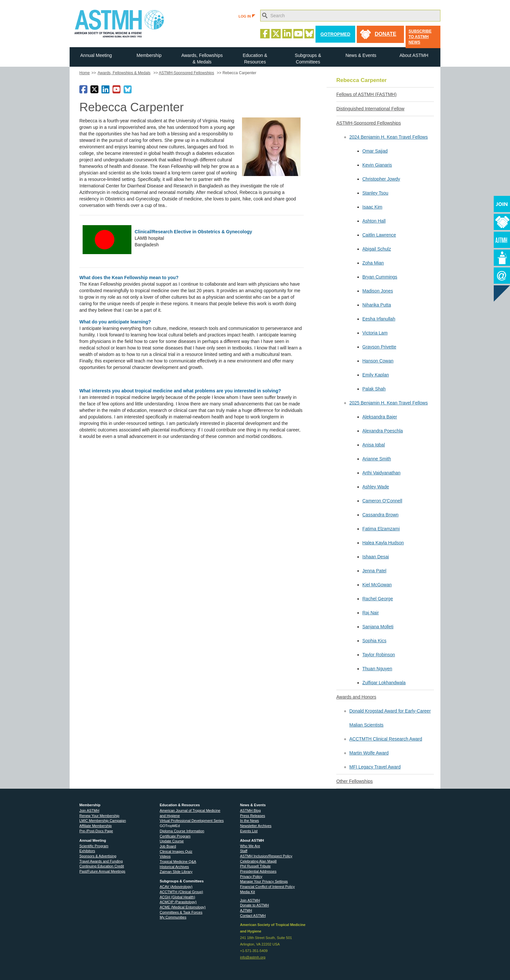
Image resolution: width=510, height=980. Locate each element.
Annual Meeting (96, 55)
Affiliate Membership (95, 826)
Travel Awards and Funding (101, 861)
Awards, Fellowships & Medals (202, 59)
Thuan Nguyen (377, 669)
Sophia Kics (374, 641)
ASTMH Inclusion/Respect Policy (266, 856)
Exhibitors (87, 851)
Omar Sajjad (375, 151)
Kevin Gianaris (377, 165)
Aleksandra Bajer (380, 417)
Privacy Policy (251, 877)
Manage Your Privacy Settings (264, 881)
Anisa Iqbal (374, 445)
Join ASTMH (89, 810)
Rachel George (378, 599)
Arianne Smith (377, 459)
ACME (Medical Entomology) (183, 907)
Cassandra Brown (380, 515)
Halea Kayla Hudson (383, 543)
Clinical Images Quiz (176, 851)
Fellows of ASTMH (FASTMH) (366, 94)
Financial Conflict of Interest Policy (267, 887)
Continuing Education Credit (102, 866)
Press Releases (253, 816)
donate (385, 34)
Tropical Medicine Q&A (178, 862)
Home (85, 73)
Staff (244, 851)
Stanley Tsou (375, 193)
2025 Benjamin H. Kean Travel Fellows (389, 403)
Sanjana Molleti (378, 627)
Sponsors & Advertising (98, 856)
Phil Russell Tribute (255, 866)
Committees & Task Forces (181, 912)
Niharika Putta (377, 305)
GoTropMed (335, 34)
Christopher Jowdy (381, 179)
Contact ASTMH (253, 916)
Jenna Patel (374, 571)
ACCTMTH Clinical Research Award (386, 739)
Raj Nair (371, 613)
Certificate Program (175, 836)
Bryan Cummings (380, 277)
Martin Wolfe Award (369, 753)
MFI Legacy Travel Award (375, 767)
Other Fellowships (355, 781)
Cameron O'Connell (382, 501)
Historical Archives (174, 867)
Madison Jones (378, 291)
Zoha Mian (373, 263)
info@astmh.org (253, 957)
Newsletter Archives (256, 826)
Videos (165, 856)
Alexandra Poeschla (383, 431)
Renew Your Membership (99, 816)
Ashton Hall (374, 221)
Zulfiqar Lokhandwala (384, 683)
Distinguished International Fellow (370, 109)
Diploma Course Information (182, 831)
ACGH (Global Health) (177, 897)
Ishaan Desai (376, 557)
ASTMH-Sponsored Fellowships (186, 73)
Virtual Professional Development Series (192, 821)
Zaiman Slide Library (176, 872)
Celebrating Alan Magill (258, 861)
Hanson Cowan (378, 361)
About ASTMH (414, 55)
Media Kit (248, 892)
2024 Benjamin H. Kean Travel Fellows (389, 137)
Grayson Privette (379, 347)
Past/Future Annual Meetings (102, 871)
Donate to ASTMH (255, 905)
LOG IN (247, 16)
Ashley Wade (376, 487)
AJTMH (246, 910)
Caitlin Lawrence (379, 235)
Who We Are (250, 846)
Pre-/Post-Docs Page (96, 831)
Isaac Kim (372, 207)
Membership (149, 55)
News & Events (361, 55)
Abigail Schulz (377, 249)
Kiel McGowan (377, 585)
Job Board (168, 846)
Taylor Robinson (379, 655)
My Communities (173, 917)
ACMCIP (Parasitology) (178, 902)
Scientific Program (94, 846)
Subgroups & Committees (308, 59)
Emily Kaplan (376, 375)
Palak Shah (374, 389)
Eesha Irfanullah (379, 319)
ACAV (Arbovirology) (176, 887)
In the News (249, 821)
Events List (249, 831)
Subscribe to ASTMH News (420, 37)
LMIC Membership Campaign (103, 821)
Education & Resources (255, 59)
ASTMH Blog (250, 810)
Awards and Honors (356, 697)
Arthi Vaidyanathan (381, 473)
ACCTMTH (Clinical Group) (181, 892)
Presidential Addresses (258, 871)
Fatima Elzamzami (381, 529)
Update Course (172, 841)
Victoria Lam (375, 333)
